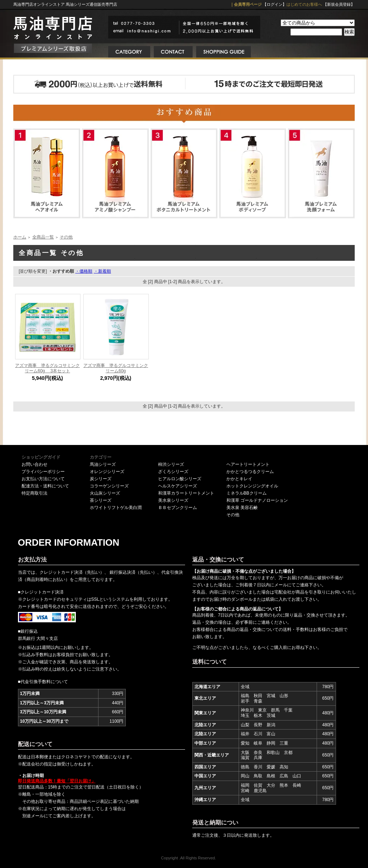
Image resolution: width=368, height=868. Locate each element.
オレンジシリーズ (107, 472)
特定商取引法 (34, 493)
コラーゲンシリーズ (109, 486)
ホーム (20, 237)
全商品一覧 (43, 237)
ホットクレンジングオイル (252, 486)
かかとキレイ (239, 479)
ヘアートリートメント (248, 464)
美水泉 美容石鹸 (242, 508)
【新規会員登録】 (339, 4)
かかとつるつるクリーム (250, 472)
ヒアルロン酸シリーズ (180, 479)
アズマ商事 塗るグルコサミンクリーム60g (116, 368)
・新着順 (102, 271)
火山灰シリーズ (105, 493)
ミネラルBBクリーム (247, 493)
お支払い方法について (43, 479)
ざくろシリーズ (173, 472)
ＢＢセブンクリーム (178, 508)
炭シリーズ (101, 479)
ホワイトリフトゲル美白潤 (116, 508)
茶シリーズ (101, 500)
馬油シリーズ (103, 464)
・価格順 (84, 271)
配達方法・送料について (45, 486)
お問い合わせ (34, 464)
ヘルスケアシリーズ (178, 486)
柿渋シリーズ (171, 464)
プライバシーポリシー (43, 472)
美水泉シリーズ (173, 500)
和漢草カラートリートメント (186, 493)
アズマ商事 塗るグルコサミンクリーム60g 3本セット (47, 368)
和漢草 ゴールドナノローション (257, 500)
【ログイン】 (275, 4)
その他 (66, 237)
